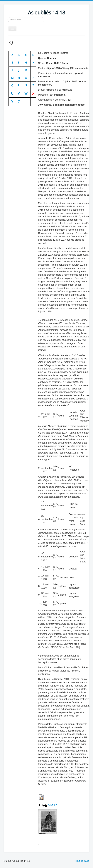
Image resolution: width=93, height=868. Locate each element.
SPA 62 (53, 805)
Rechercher (8, 17)
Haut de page (82, 861)
